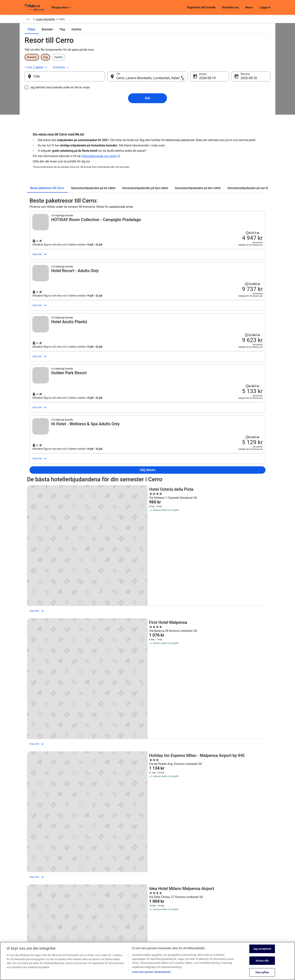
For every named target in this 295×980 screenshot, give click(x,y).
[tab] (124, 37)
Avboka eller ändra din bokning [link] (211, 912)
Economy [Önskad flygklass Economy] (252, 66)
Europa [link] (52, 20)
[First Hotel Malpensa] (147, 622)
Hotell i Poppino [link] (39, 871)
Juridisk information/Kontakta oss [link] (128, 945)
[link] (59, 797)
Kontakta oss (230, 7)
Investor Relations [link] (34, 932)
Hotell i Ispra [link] (37, 848)
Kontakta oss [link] (201, 906)
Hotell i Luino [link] (157, 855)
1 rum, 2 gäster (227, 66)
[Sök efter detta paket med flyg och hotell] (205, 248)
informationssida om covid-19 (101, 158)
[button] (147, 815)
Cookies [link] (114, 912)
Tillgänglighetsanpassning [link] (124, 939)
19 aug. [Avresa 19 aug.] (201, 80)
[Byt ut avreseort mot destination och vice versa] (110, 78)
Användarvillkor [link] (118, 919)
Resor (249, 7)
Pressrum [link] (30, 925)
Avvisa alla (262, 964)
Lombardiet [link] (76, 20)
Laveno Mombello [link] (95, 20)
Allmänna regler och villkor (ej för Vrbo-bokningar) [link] (136, 925)
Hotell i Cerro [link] (37, 840)
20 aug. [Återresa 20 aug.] (239, 80)
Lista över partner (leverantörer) (151, 976)
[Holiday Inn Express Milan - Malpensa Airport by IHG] (229, 622)
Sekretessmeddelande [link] (121, 906)
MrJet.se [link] (29, 20)
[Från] (71, 78)
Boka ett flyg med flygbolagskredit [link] (213, 919)
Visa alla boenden (148, 764)
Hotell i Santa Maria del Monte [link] (168, 871)
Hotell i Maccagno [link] (40, 863)
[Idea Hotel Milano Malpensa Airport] (66, 706)
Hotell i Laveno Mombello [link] (45, 855)
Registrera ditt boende (201, 7)
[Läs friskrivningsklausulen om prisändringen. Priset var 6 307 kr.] (232, 435)
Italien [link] (63, 20)
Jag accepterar (262, 952)
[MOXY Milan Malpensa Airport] (147, 706)
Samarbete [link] (31, 919)
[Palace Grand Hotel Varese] (229, 706)
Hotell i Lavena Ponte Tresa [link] (166, 848)
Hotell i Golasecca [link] (160, 840)
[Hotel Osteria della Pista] (66, 622)
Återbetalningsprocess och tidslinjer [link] (214, 925)
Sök (147, 100)
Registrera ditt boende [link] (37, 912)
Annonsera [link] (30, 939)
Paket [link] (41, 20)
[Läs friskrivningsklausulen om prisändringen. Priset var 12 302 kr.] (231, 292)
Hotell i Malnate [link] (159, 863)
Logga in (265, 7)
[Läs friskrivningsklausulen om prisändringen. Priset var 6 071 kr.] (253, 218)
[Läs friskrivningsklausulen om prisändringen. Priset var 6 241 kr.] (232, 507)
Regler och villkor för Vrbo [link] (123, 932)
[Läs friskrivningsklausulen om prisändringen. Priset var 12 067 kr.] (231, 363)
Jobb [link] (27, 906)
